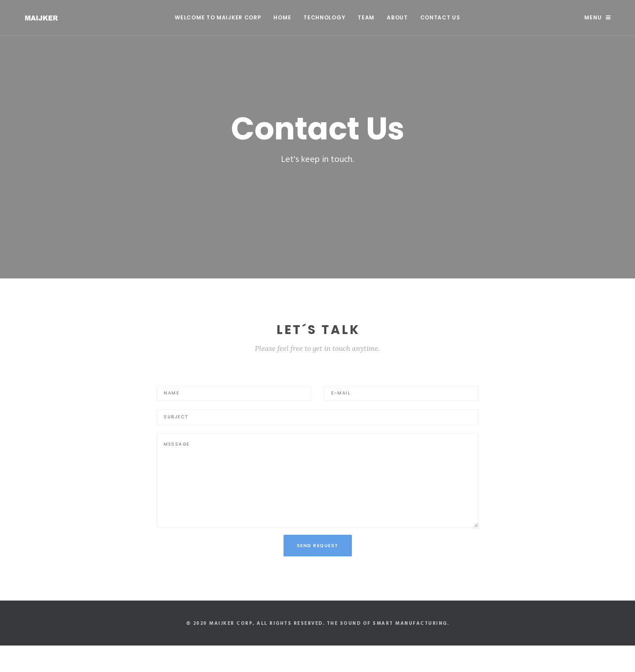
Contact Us (440, 17)
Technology (324, 17)
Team (366, 17)
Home (282, 17)
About (397, 17)
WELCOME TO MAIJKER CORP (218, 17)
